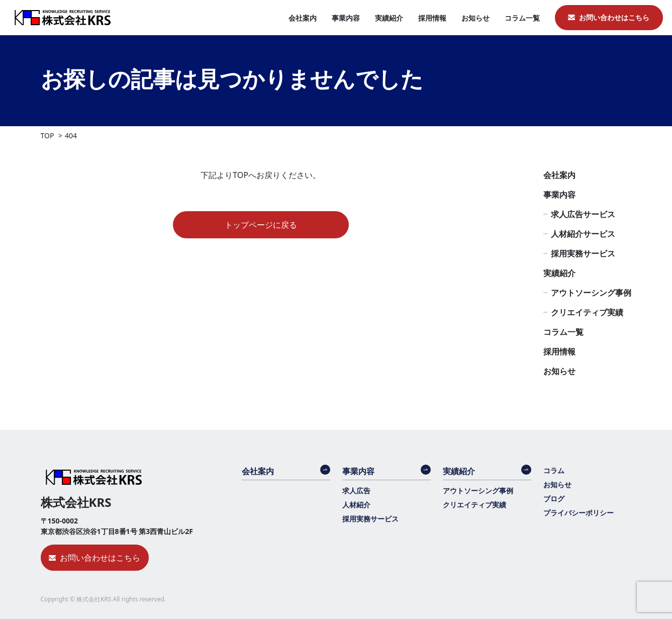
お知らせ (475, 18)
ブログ (554, 499)
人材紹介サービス (583, 234)
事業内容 (346, 18)
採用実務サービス (583, 253)
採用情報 (432, 18)
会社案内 (303, 18)
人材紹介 (356, 505)
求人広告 (356, 491)
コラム (554, 470)
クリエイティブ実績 (587, 312)
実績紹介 (389, 18)
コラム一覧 (522, 18)
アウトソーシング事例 (591, 293)
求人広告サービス (583, 214)
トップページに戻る (261, 225)
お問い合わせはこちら (614, 17)
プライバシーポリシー (579, 513)
